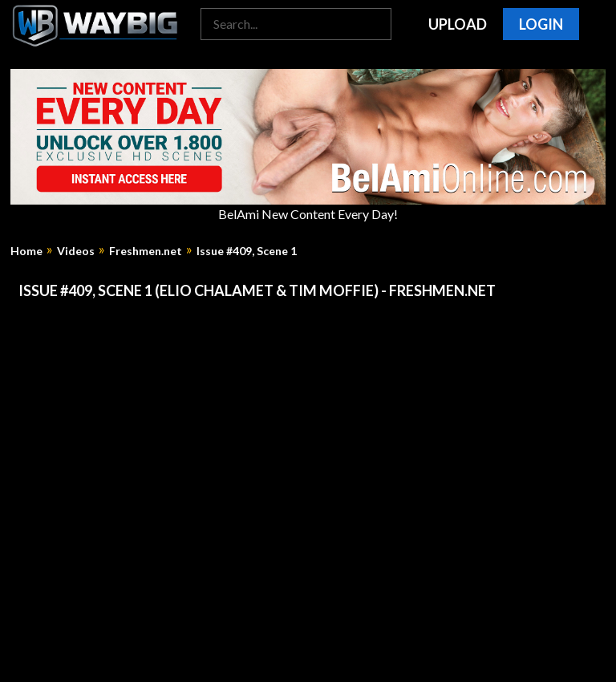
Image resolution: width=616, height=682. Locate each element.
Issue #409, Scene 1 (247, 251)
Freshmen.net (146, 251)
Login (541, 24)
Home (26, 251)
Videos (76, 251)
